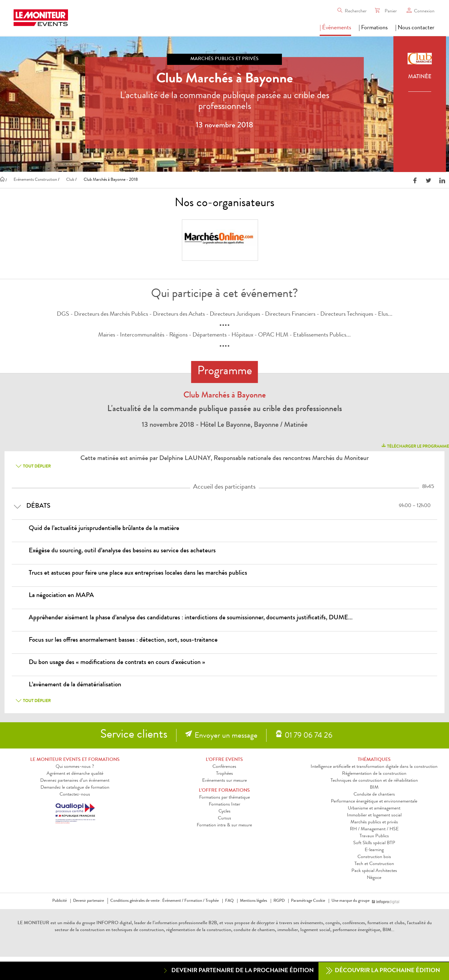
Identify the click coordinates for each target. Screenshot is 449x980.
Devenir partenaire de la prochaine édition (238, 971)
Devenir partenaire (89, 901)
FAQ (229, 901)
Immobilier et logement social (374, 816)
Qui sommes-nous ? (75, 767)
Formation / (194, 901)
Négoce (374, 878)
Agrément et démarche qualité (75, 774)
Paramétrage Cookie (308, 901)
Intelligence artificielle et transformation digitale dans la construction (374, 767)
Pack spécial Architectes (374, 871)
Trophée (212, 901)
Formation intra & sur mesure (224, 825)
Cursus (224, 819)
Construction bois (374, 857)
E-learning (374, 850)
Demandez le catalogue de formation (75, 788)
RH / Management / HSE (374, 829)
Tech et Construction (374, 864)
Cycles (224, 812)
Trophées (224, 774)
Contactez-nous (75, 795)
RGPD (279, 901)
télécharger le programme (415, 446)
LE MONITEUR (33, 923)
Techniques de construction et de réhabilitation (374, 781)
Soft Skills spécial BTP (374, 843)
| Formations (373, 28)
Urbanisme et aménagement (374, 809)
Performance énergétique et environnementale (374, 802)
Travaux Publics (374, 836)
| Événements (335, 28)
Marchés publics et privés (374, 822)
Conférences (224, 767)
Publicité (60, 901)
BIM (374, 788)
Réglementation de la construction (374, 774)
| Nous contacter (415, 28)
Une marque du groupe (352, 901)
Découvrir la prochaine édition (383, 971)
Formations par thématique (224, 798)
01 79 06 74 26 (308, 736)
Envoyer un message (226, 736)
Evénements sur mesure (224, 781)
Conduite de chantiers (374, 795)
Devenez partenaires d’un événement (75, 781)
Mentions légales (254, 901)
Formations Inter (224, 805)
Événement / (173, 901)
